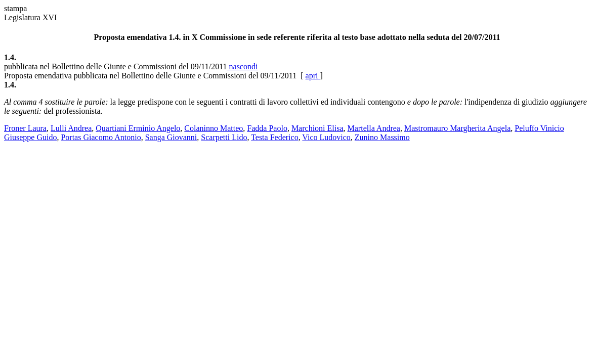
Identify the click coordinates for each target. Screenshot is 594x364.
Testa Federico (275, 137)
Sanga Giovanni (171, 137)
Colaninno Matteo (214, 128)
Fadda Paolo (267, 128)
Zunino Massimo (382, 137)
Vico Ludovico (326, 137)
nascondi (243, 66)
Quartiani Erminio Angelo (138, 128)
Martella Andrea (374, 128)
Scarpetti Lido (224, 137)
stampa (15, 8)
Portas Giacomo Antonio (101, 137)
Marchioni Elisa (317, 128)
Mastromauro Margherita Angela (457, 128)
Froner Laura (25, 128)
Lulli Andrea (71, 128)
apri (313, 76)
